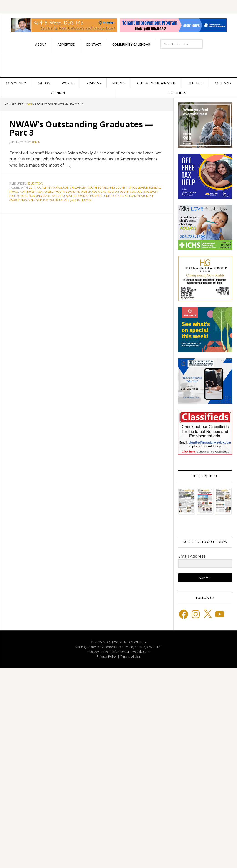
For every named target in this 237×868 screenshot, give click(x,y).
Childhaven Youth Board (88, 188)
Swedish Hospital (90, 196)
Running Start (40, 196)
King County (118, 188)
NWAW (14, 192)
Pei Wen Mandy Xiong (92, 192)
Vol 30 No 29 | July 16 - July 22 (71, 200)
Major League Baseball (145, 188)
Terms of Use (130, 656)
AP (39, 188)
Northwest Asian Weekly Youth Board (47, 192)
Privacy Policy (107, 656)
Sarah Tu (58, 196)
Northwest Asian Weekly (118, 65)
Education (35, 184)
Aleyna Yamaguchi (55, 188)
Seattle (71, 196)
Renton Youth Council (125, 192)
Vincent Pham (38, 200)
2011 (32, 188)
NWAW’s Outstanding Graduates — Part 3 (81, 128)
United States (114, 196)
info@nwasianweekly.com (131, 652)
